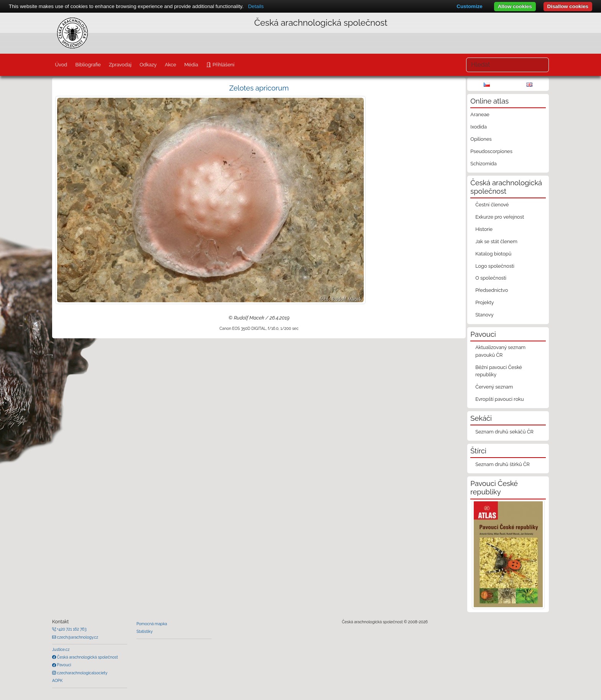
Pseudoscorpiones (491, 151)
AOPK (57, 680)
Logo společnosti (495, 266)
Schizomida (483, 164)
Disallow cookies (568, 6)
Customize (469, 6)
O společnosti (491, 278)
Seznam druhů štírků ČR (502, 464)
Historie (484, 229)
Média (191, 65)
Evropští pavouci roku (500, 399)
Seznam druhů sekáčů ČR (504, 432)
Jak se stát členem (496, 241)
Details (256, 6)
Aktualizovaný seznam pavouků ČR (500, 351)
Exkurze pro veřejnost (500, 217)
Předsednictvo (492, 290)
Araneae (480, 114)
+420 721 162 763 (71, 629)
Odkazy (148, 65)
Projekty (484, 302)
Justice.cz (61, 649)
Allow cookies (515, 6)
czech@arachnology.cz (77, 637)
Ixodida (479, 127)
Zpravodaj (120, 65)
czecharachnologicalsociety (82, 673)
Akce (171, 65)
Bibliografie (88, 65)
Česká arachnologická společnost (87, 657)
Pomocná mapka (152, 624)
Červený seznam (494, 387)
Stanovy (484, 315)
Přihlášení (223, 65)
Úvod (61, 65)
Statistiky (145, 631)
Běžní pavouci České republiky (499, 371)
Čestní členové (492, 205)
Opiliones (481, 139)
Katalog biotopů (493, 254)
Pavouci (64, 665)
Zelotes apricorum (259, 88)
